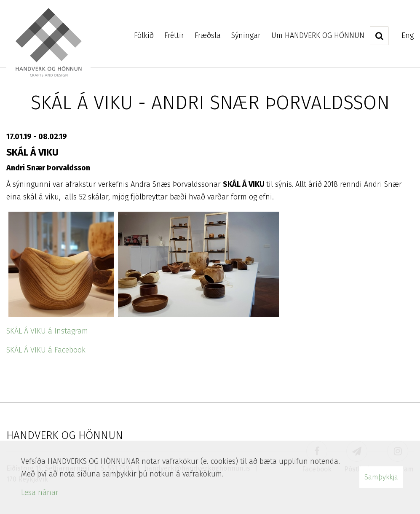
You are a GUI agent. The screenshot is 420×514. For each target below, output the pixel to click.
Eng (408, 35)
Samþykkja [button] (381, 477)
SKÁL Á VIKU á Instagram (47, 331)
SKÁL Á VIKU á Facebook (46, 350)
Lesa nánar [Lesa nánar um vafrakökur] (40, 492)
